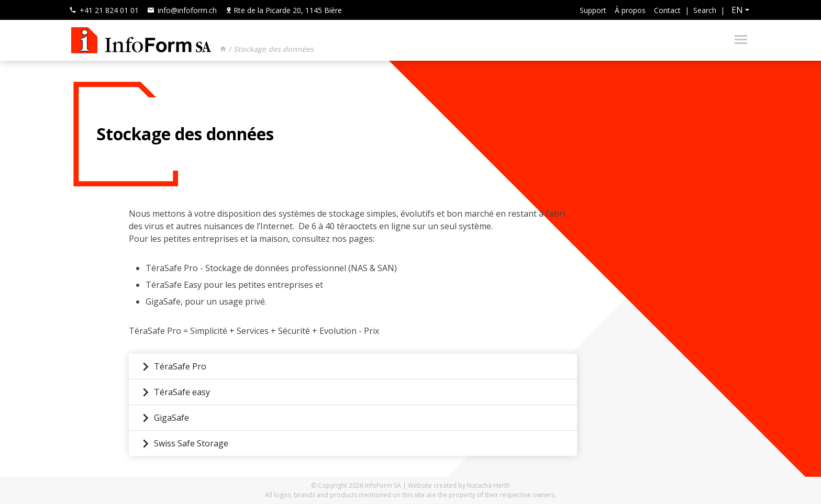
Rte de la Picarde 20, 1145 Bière (284, 10)
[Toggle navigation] (738, 40)
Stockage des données (274, 49)
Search (705, 10)
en (737, 10)
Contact (667, 10)
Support (593, 10)
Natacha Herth (489, 485)
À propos (630, 10)
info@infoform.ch (182, 10)
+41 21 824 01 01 (104, 10)
